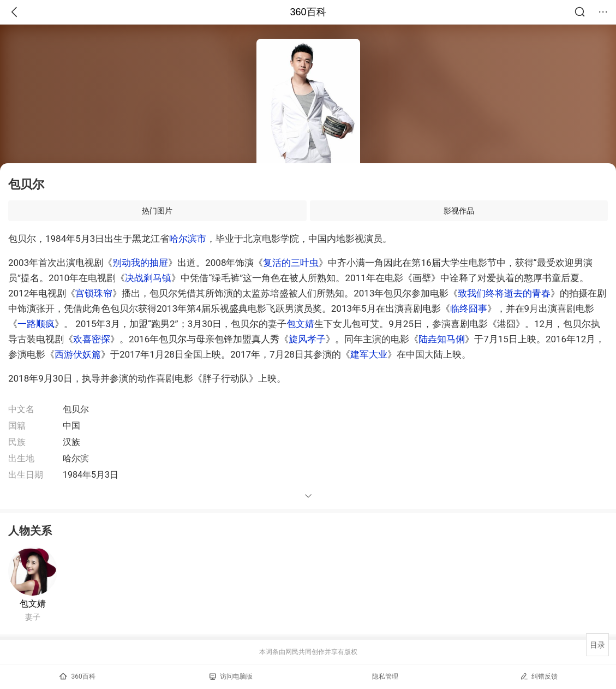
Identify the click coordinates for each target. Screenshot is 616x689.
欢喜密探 (92, 339)
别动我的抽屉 (140, 263)
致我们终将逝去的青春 (504, 293)
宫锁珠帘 (94, 293)
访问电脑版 (231, 676)
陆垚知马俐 (442, 339)
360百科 (308, 12)
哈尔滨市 (188, 239)
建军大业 (369, 354)
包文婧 (300, 324)
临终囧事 (469, 308)
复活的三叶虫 (291, 263)
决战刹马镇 (148, 278)
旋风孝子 (307, 339)
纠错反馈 (539, 676)
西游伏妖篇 (78, 354)
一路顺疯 (36, 324)
